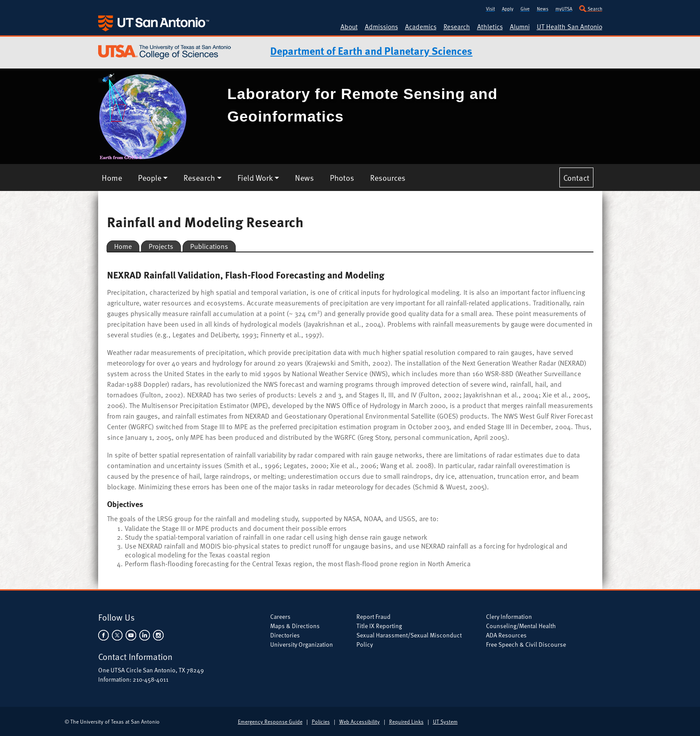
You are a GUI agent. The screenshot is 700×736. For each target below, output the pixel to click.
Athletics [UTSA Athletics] (490, 27)
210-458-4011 (151, 679)
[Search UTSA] (591, 8)
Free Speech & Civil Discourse (526, 644)
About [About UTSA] (349, 27)
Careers (280, 616)
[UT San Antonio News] (543, 8)
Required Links (406, 721)
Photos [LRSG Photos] (342, 177)
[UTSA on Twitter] (117, 634)
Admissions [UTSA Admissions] (381, 27)
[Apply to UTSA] (508, 8)
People (150, 177)
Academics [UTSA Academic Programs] (421, 27)
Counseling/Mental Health (521, 626)
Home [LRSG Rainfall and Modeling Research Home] (123, 246)
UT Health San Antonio (570, 27)
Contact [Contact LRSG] (576, 177)
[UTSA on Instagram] (157, 634)
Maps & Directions (295, 626)
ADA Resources (506, 635)
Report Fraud (373, 616)
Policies (321, 721)
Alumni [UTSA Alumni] (520, 27)
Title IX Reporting (379, 626)
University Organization (302, 644)
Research (199, 177)
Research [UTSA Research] (457, 27)
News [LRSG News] (304, 177)
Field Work (255, 177)
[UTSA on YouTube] (131, 634)
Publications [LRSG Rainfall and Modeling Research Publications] (209, 246)
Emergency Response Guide (270, 721)
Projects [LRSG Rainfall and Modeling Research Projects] (161, 246)
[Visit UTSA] (490, 8)
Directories (285, 635)
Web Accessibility (360, 721)
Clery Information (509, 616)
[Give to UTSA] (525, 8)
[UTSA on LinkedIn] (144, 634)
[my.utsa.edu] (564, 8)
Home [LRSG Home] (112, 177)
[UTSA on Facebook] (104, 634)
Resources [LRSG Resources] (388, 177)
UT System (445, 721)
